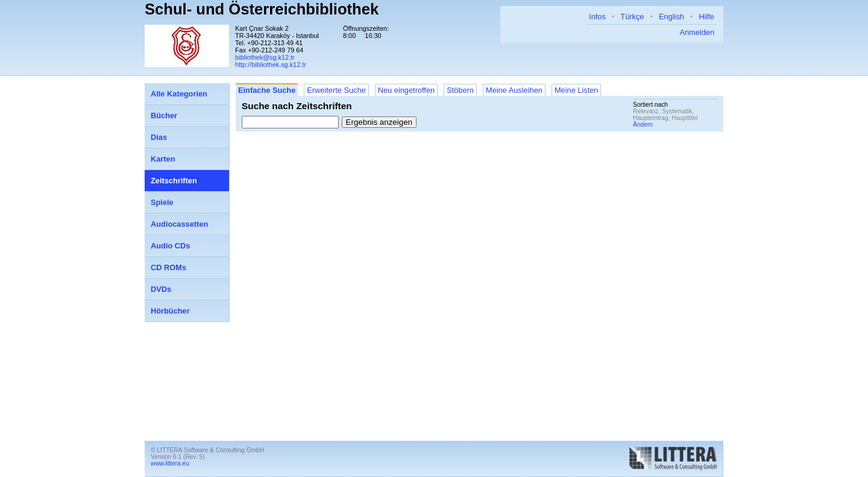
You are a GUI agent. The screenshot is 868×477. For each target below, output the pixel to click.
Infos (597, 17)
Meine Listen (577, 90)
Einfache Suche (267, 90)
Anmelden (697, 32)
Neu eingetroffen (406, 90)
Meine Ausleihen (514, 90)
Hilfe (706, 17)
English (671, 17)
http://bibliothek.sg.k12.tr (271, 65)
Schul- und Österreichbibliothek (262, 9)
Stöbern (460, 90)
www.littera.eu (170, 463)
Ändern (643, 125)
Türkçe (632, 17)
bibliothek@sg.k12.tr (265, 57)
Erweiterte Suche (336, 90)
